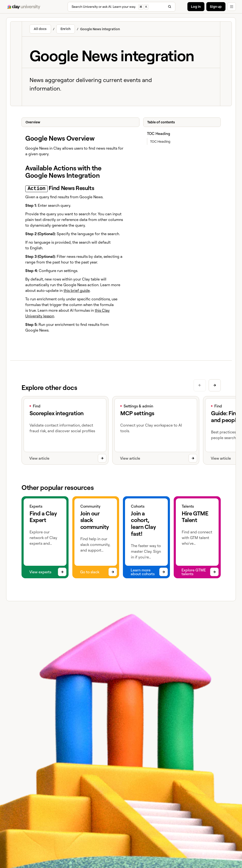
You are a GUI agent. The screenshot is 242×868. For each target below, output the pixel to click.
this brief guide (77, 290)
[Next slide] (214, 385)
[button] (232, 7)
